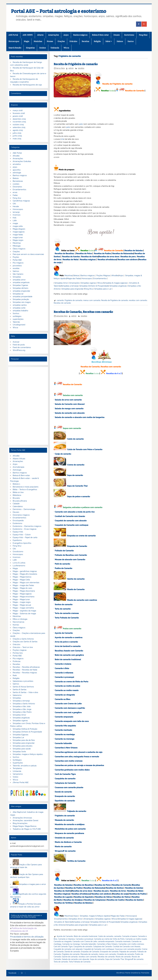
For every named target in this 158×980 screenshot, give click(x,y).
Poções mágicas (20, 650)
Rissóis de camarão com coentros (82, 600)
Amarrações (54, 35)
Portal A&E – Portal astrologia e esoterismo (59, 11)
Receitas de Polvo (84, 254)
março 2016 (18, 110)
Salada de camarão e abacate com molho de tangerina (80, 417)
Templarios (17, 768)
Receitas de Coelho (116, 900)
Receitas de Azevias (71, 257)
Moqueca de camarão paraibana (69, 833)
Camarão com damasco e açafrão (70, 708)
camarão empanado (106, 941)
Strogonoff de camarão (65, 851)
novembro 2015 (19, 122)
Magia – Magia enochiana (24, 597)
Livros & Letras (19, 563)
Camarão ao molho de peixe (67, 686)
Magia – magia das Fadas (23, 585)
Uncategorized (19, 325)
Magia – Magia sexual (22, 605)
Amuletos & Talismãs (63, 922)
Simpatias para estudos (23, 746)
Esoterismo (129, 35)
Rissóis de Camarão (76, 589)
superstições (18, 319)
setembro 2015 (19, 127)
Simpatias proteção (21, 299)
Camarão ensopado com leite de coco (72, 721)
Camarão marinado (63, 730)
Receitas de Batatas (83, 903)
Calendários (18, 506)
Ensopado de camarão (65, 796)
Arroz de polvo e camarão (66, 642)
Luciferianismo (19, 566)
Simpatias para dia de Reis (24, 740)
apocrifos (17, 170)
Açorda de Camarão (64, 633)
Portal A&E (17, 260)
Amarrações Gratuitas (22, 161)
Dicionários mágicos (21, 515)
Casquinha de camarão (65, 779)
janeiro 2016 (18, 116)
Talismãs (16, 322)
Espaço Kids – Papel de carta (25, 537)
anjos (15, 167)
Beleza (76, 276)
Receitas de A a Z (114, 373)
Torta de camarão (63, 609)
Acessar (16, 342)
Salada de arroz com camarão (68, 400)
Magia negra (18, 240)
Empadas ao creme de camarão (81, 536)
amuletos (17, 164)
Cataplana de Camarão (65, 783)
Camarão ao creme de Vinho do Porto (72, 682)
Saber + (109, 41)
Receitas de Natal (71, 260)
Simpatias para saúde (22, 749)
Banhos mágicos (80, 35)
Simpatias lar (18, 294)
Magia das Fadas (74, 278)
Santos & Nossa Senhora (23, 687)
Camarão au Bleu (63, 699)
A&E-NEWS (28, 35)
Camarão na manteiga (65, 735)
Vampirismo (18, 774)
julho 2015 (17, 133)
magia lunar (18, 237)
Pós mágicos (18, 263)
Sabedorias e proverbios (23, 681)
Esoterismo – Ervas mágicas (25, 529)
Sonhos (43, 48)
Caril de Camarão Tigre (65, 774)
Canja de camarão (63, 454)
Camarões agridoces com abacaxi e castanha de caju (79, 752)
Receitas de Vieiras (122, 897)
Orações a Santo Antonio (23, 639)
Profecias (17, 661)
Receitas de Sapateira (84, 897)
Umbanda (55, 48)
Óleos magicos (19, 249)
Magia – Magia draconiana (24, 591)
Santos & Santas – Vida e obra (25, 692)
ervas (15, 192)
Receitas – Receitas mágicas (25, 673)
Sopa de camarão (75, 475)
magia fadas (18, 235)
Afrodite (115, 276)
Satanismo (17, 695)
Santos (131, 41)
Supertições (18, 763)
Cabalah (16, 504)
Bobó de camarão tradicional (68, 660)
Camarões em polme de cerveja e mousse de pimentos (79, 765)
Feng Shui (143, 35)
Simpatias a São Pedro (22, 712)
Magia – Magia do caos (22, 588)
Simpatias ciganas (88, 283)
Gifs (14, 204)
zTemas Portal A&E (21, 782)
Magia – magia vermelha (23, 608)
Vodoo (15, 777)
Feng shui (17, 198)
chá (62, 139)
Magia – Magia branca (22, 577)
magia (15, 223)
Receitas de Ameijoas (73, 900)
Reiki (15, 675)
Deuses (117, 35)
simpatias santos (20, 305)
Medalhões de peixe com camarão (70, 829)
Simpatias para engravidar (73, 289)
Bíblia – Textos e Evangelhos (25, 490)
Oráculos (73, 41)
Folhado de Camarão (64, 551)
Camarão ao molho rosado (67, 690)
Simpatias (30, 48)
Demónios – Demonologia (24, 509)
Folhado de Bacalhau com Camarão (71, 555)
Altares (40, 35)
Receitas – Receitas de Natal (25, 670)
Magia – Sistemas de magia (24, 614)
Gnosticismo (18, 552)
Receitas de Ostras (104, 897)
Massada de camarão (64, 820)
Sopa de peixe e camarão (79, 497)
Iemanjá (16, 212)
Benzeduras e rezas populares (26, 487)
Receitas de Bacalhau (64, 254)
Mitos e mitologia (20, 619)
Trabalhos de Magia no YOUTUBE (27, 829)
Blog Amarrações (20, 823)
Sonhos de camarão (64, 605)
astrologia (17, 173)
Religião (97, 41)
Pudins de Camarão (64, 568)
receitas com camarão (138, 300)
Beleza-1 (16, 484)
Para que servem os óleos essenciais (28, 254)
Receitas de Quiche (134, 900)
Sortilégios (17, 760)
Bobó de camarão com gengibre (69, 655)
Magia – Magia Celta (21, 580)
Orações (61, 41)
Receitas (85, 41)
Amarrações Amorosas (22, 818)
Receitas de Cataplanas (95, 900)
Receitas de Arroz (118, 891)
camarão (60, 300)
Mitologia (17, 246)
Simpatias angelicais (118, 286)
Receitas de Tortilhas (64, 903)
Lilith (15, 221)
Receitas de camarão (62, 303)
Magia (26, 41)
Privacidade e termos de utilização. (27, 937)
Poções (16, 257)
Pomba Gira (18, 653)
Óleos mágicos (19, 628)
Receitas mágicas (88, 260)
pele (81, 124)
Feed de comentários (22, 347)
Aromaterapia (18, 467)
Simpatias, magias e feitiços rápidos (28, 754)
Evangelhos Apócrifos (22, 543)
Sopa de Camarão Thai (77, 486)
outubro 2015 (18, 125)
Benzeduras (18, 181)
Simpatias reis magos (22, 302)
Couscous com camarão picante (69, 788)
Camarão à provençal (64, 677)
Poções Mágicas (103, 276)
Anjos (66, 35)
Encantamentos (100, 278)
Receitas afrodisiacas (107, 260)
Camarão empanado (64, 717)
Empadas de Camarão (77, 546)
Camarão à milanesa (64, 673)
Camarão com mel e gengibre (68, 713)
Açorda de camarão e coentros (69, 638)
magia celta (18, 226)
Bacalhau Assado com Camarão (69, 651)
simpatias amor (19, 280)
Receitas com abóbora (128, 260)
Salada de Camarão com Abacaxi (70, 404)
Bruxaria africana (20, 501)
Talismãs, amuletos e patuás (25, 766)
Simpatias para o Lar (103, 289)
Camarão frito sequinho (65, 726)
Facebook (12, 973)
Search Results (15, 48)
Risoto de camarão (63, 847)
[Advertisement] (28, 406)
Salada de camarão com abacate (70, 413)
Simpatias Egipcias (20, 735)
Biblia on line (18, 492)
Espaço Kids (18, 532)
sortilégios (17, 316)
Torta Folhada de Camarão (67, 618)
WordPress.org (19, 350)
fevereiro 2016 (19, 113)
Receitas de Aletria (90, 257)
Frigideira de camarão (74, 300)
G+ (22, 973)
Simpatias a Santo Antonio (24, 704)
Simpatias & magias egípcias (115, 283)
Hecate (16, 206)
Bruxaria (16, 498)
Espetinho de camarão (65, 801)
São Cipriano (18, 274)
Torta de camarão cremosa (67, 613)
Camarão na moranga (65, 739)
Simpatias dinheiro (20, 288)
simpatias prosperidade (23, 297)
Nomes (50, 41)
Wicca (66, 48)
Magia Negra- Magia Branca (25, 826)
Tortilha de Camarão (76, 861)
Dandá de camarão (63, 792)
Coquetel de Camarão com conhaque (72, 525)
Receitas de (104, 257)
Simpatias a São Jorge (22, 709)
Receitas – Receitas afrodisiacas (26, 667)
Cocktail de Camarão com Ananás (70, 516)
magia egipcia (19, 232)
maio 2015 (17, 139)
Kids (15, 218)
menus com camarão (92, 300)
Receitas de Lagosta (63, 897)
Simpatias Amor (61, 283)
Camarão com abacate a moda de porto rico (75, 512)
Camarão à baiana (63, 664)
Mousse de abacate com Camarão (70, 560)
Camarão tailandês (63, 743)
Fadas (15, 195)
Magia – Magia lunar (21, 599)
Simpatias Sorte (19, 752)
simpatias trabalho (20, 311)
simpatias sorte (19, 308)
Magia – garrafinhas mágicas (25, 571)
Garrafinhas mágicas (21, 201)
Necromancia (18, 622)
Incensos (17, 215)
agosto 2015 (18, 130)
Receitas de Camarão (135, 91)
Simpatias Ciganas (20, 285)
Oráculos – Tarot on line (23, 647)
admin (71, 68)
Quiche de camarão (76, 579)
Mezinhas (38, 41)
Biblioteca (17, 495)
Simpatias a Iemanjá (70, 286)
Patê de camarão (62, 564)
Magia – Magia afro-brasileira (25, 574)
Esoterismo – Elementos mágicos (27, 526)
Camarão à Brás (62, 668)
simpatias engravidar (21, 291)
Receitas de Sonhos (114, 888)
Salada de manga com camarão (69, 409)
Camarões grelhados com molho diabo (72, 770)
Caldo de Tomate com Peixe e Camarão (85, 449)
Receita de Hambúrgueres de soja (27, 85)
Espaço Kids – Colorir (22, 535)
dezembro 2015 (19, 119)
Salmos (120, 41)
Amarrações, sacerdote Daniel (25, 820)
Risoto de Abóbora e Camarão (68, 842)
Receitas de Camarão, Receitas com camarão (83, 312)
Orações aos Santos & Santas (25, 642)
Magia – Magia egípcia (22, 594)
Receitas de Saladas (134, 251)
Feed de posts (19, 345)
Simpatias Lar (18, 737)
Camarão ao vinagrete (65, 695)
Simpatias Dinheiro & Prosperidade (94, 286)
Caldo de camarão (75, 439)
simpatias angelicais (21, 282)
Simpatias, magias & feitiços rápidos (95, 916)
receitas (81, 68)
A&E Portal (13, 35)
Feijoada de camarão (77, 811)
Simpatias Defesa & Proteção (25, 729)
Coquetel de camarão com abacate (71, 521)
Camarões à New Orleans (66, 748)
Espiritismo (17, 540)
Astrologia (17, 470)
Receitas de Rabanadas (123, 254)
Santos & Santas (20, 690)
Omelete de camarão (64, 838)
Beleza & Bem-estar (100, 35)
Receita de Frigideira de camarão (76, 64)
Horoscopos (14, 41)
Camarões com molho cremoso (69, 761)
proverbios (17, 266)
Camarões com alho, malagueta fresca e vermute (77, 757)
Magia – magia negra (22, 602)
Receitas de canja (120, 894)
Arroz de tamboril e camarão (68, 646)
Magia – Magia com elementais (26, 583)
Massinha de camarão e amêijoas (70, 824)
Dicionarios (17, 187)
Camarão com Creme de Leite (68, 704)
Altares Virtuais (19, 459)
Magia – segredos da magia (24, 611)
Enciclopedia (18, 521)
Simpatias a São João (22, 706)
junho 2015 (17, 136)
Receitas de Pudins (102, 254)
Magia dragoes (19, 229)
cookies (16, 184)
